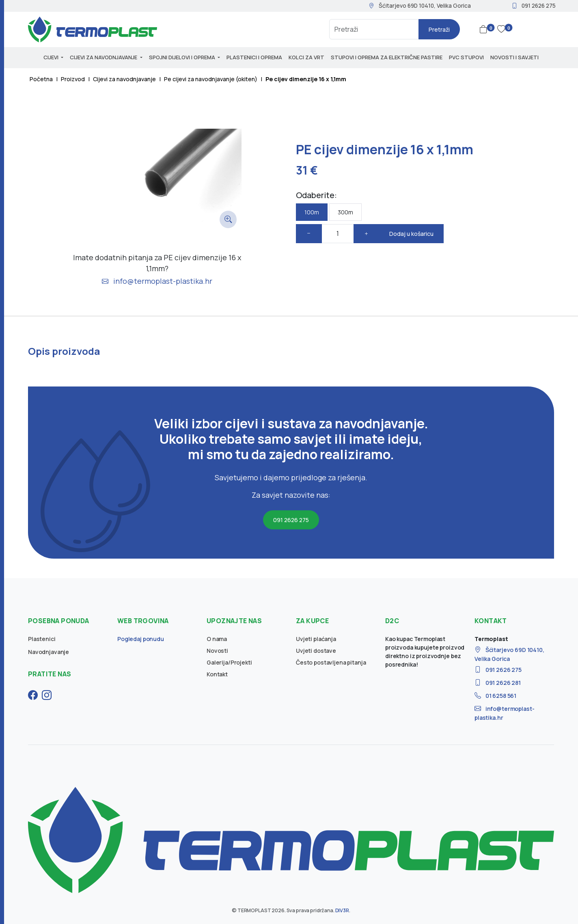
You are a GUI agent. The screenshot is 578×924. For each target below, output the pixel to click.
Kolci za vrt (306, 57)
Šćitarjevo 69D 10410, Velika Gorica (420, 5)
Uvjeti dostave (316, 651)
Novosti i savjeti (514, 57)
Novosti (217, 651)
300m (345, 212)
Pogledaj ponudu (141, 639)
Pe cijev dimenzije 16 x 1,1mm (306, 79)
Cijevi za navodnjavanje (104, 57)
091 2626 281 (498, 683)
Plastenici (42, 639)
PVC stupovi (466, 57)
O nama (217, 639)
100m (312, 212)
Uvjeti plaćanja (316, 639)
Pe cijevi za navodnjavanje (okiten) (211, 79)
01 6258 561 (495, 696)
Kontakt (217, 674)
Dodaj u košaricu (411, 234)
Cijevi (52, 57)
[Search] (374, 29)
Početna (41, 79)
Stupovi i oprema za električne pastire (387, 57)
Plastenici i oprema (254, 57)
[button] (485, 29)
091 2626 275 (534, 5)
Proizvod (73, 79)
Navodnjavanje (49, 652)
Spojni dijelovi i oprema (183, 57)
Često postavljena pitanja (331, 662)
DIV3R (342, 910)
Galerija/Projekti (229, 662)
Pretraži (439, 29)
